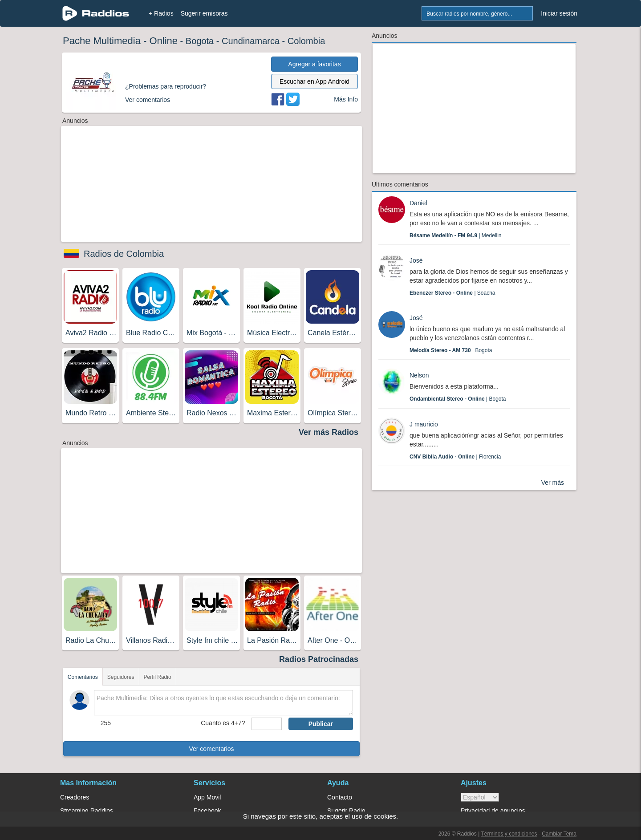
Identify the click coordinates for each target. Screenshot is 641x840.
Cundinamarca (251, 41)
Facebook (207, 811)
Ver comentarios (211, 749)
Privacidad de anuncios (493, 811)
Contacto (340, 797)
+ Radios (161, 13)
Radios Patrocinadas (319, 659)
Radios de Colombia (124, 254)
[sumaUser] (266, 724)
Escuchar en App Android (314, 81)
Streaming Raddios (87, 811)
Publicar (321, 724)
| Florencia (455, 457)
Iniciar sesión (559, 13)
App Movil (207, 797)
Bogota (200, 41)
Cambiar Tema (559, 834)
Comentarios (83, 677)
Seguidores (121, 677)
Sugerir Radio (346, 811)
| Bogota (451, 350)
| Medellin (456, 235)
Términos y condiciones (509, 834)
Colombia (306, 41)
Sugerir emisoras (204, 13)
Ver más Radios (329, 432)
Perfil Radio (158, 677)
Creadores (75, 797)
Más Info (346, 99)
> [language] (480, 797)
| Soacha (452, 293)
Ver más (553, 483)
